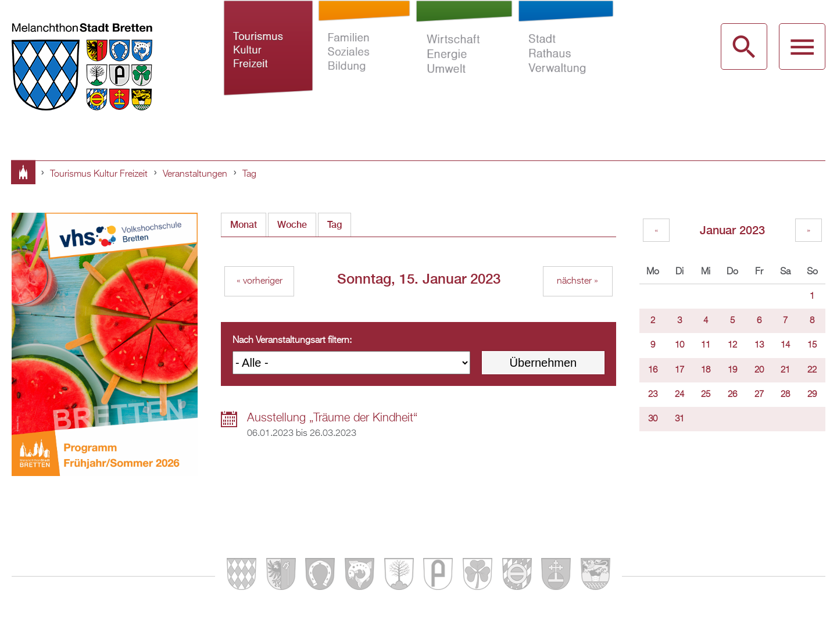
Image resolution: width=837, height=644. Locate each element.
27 (759, 395)
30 (653, 419)
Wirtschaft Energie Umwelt (464, 63)
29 (812, 395)
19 (732, 370)
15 (812, 345)
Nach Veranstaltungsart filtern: (292, 341)
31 (679, 419)
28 (785, 395)
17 (679, 370)
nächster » (577, 281)
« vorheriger (260, 281)
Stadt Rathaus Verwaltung (566, 63)
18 (706, 370)
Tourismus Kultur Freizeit (268, 63)
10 (679, 345)
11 (706, 345)
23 (653, 395)
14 (785, 345)
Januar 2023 (732, 230)
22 (812, 370)
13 (759, 345)
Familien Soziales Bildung (364, 63)
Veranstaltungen (195, 174)
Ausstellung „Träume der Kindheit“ (332, 418)
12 (732, 345)
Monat (244, 225)
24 (679, 395)
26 (732, 395)
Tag (249, 174)
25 (706, 395)
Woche (292, 225)
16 (653, 370)
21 (785, 370)
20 (759, 370)
